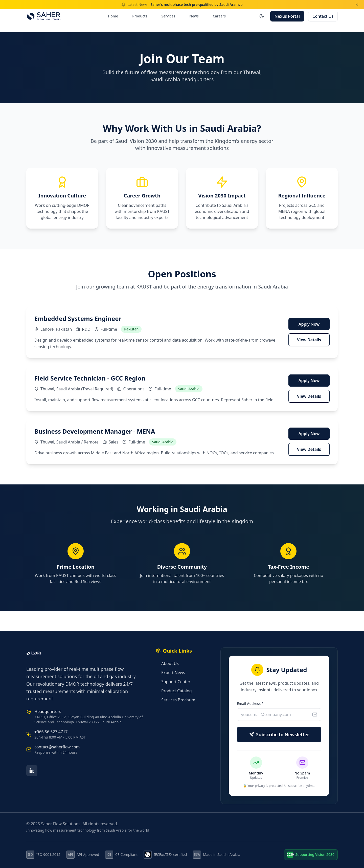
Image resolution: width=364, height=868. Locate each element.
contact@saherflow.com (57, 747)
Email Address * (250, 704)
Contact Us (323, 16)
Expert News (170, 673)
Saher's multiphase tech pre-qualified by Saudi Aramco (196, 4)
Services (168, 16)
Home (113, 16)
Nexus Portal (287, 16)
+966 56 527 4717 (51, 732)
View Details (309, 340)
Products (140, 16)
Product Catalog (174, 691)
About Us (167, 663)
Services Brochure (175, 700)
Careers (219, 16)
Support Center (173, 682)
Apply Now (309, 324)
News (194, 16)
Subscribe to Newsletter (279, 735)
